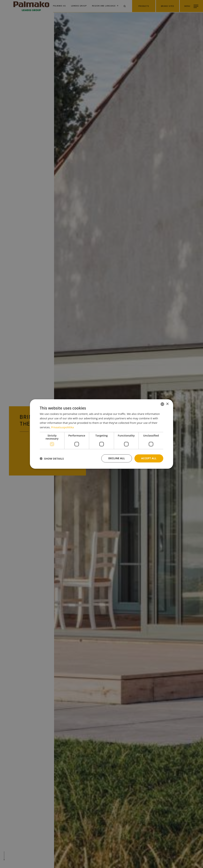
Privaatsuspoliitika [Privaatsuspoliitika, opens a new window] (63, 427)
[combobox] (162, 404)
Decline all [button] (117, 458)
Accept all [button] (149, 458)
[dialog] (101, 434)
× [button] (167, 404)
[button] (52, 459)
